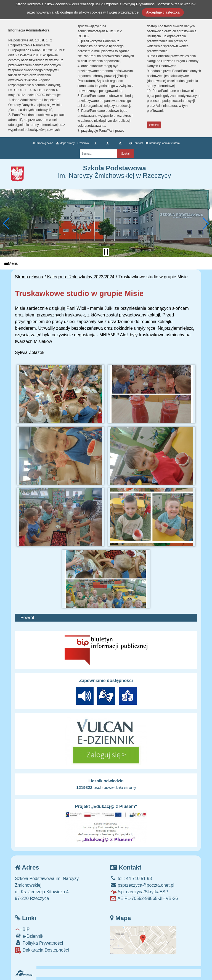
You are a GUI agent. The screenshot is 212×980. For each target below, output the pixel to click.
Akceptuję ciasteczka (163, 12)
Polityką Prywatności (139, 4)
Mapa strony (65, 143)
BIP (22, 929)
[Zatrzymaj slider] (106, 252)
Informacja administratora (163, 143)
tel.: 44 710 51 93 (131, 879)
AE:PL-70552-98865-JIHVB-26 (144, 898)
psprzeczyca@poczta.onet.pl (142, 885)
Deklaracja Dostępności (42, 950)
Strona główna (43, 143)
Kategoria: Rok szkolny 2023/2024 (81, 277)
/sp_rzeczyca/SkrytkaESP (139, 892)
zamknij (154, 125)
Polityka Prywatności (39, 943)
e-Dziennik (29, 936)
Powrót (27, 618)
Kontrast (136, 143)
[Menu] (106, 264)
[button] (6, 223)
